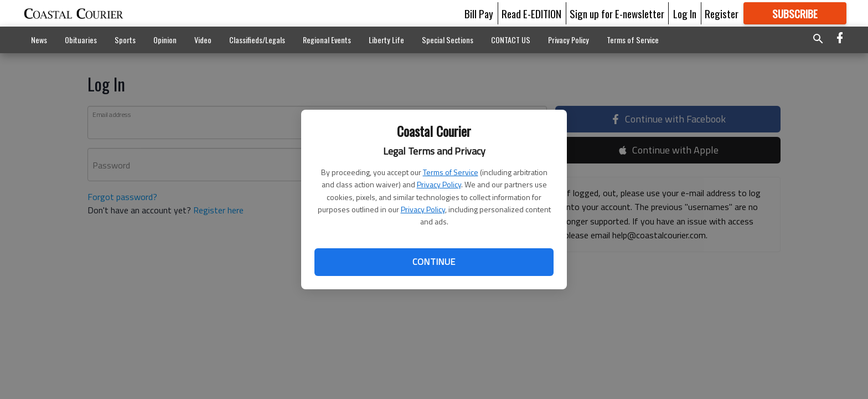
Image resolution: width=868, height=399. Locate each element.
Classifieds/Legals (257, 40)
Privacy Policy (439, 184)
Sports (125, 40)
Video (203, 40)
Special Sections (448, 40)
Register (722, 13)
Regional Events (327, 40)
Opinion (165, 40)
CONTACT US (511, 40)
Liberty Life (386, 40)
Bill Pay (479, 13)
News (39, 40)
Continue (434, 262)
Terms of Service (451, 172)
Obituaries (81, 40)
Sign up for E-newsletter (617, 13)
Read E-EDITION (531, 13)
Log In (685, 13)
